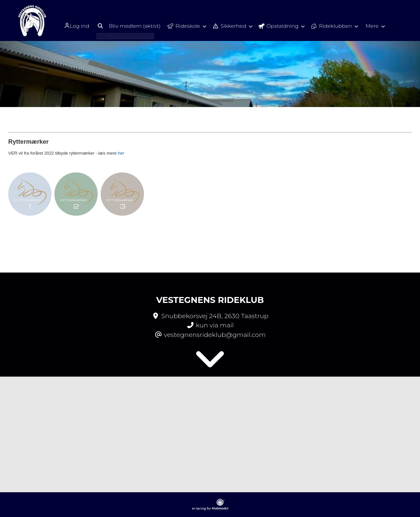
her (121, 153)
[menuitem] (74, 26)
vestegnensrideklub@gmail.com (215, 335)
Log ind (72, 26)
